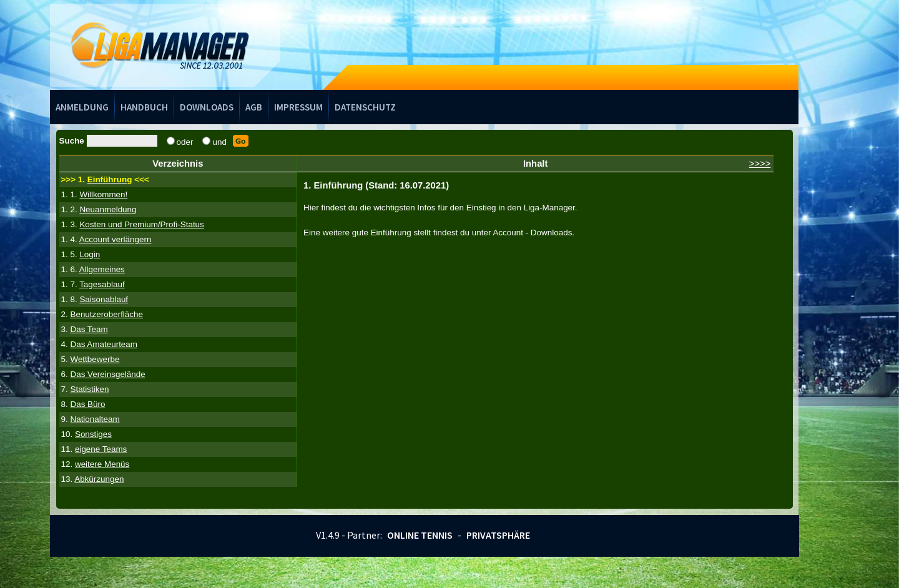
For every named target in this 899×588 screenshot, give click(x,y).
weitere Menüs (102, 464)
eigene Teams (101, 449)
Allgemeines (102, 269)
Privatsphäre (498, 535)
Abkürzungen (99, 479)
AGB (254, 107)
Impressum (298, 107)
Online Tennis (420, 535)
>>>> (760, 164)
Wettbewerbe (95, 359)
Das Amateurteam (104, 344)
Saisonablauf (104, 299)
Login (90, 254)
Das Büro (87, 404)
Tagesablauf (102, 284)
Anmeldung (82, 107)
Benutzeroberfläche (106, 314)
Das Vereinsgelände (107, 374)
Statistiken (89, 389)
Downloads (207, 107)
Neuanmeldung (108, 209)
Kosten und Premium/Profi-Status (141, 224)
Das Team (89, 329)
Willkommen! (103, 194)
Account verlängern (115, 239)
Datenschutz (365, 107)
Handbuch (144, 107)
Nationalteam (95, 419)
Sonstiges (93, 434)
